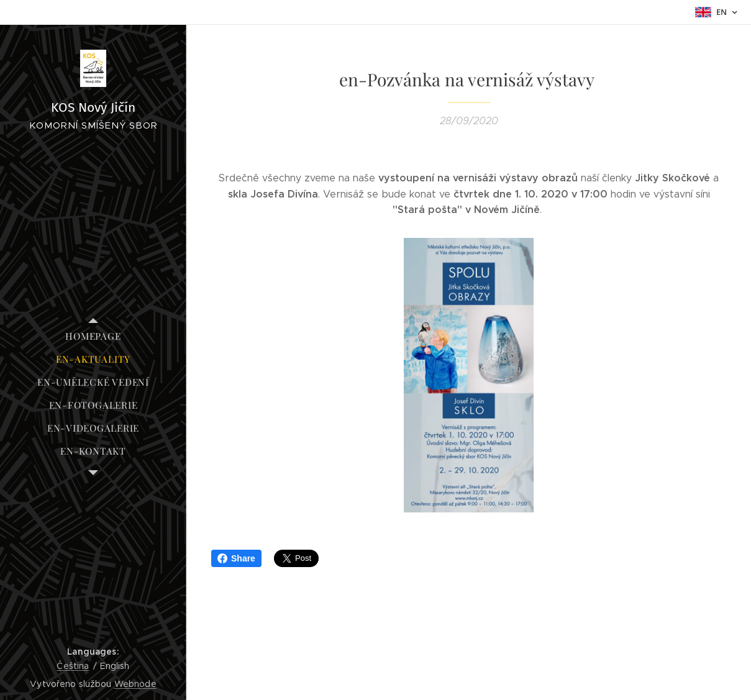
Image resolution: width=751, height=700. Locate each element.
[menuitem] (93, 336)
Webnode (135, 684)
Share (236, 558)
